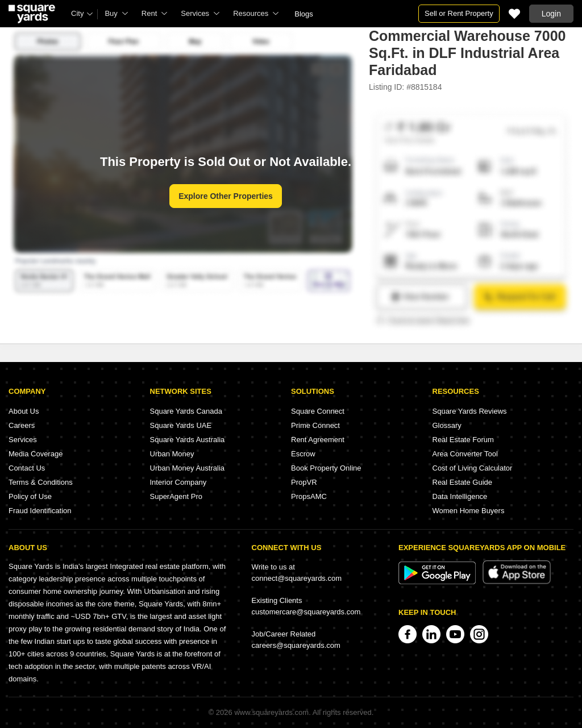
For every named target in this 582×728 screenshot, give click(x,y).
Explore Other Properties (226, 196)
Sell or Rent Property (459, 13)
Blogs (304, 14)
